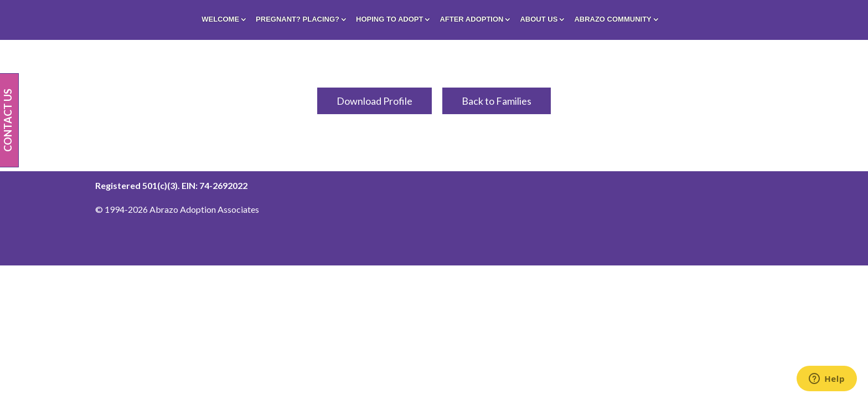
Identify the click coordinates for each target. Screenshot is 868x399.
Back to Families (497, 101)
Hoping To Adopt (389, 19)
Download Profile (374, 101)
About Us (539, 19)
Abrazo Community (613, 19)
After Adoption (471, 19)
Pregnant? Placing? (298, 19)
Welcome (220, 19)
